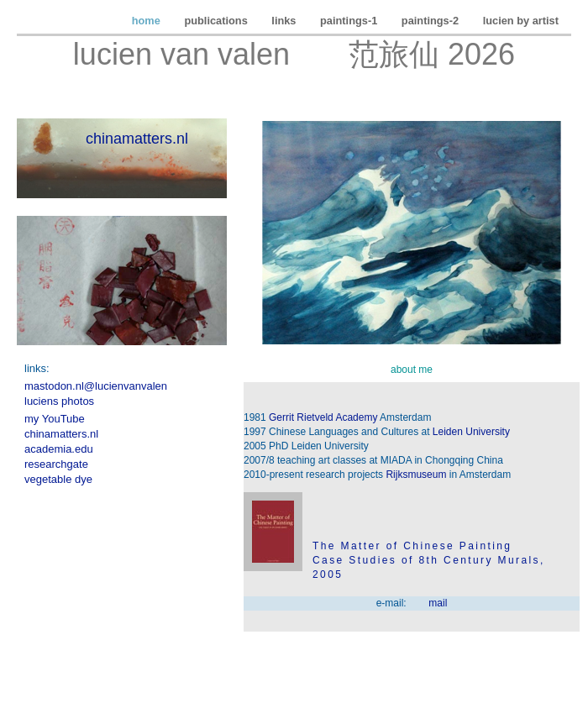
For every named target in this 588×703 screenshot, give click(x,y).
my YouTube (55, 419)
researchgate (56, 464)
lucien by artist (521, 21)
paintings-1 (350, 21)
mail (438, 603)
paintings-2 (432, 21)
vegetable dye (58, 479)
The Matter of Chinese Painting (412, 546)
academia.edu (59, 449)
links (285, 21)
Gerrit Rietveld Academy (323, 417)
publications (217, 21)
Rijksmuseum (416, 475)
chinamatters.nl (137, 139)
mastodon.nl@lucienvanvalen (96, 386)
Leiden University (471, 432)
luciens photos (59, 401)
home (148, 21)
